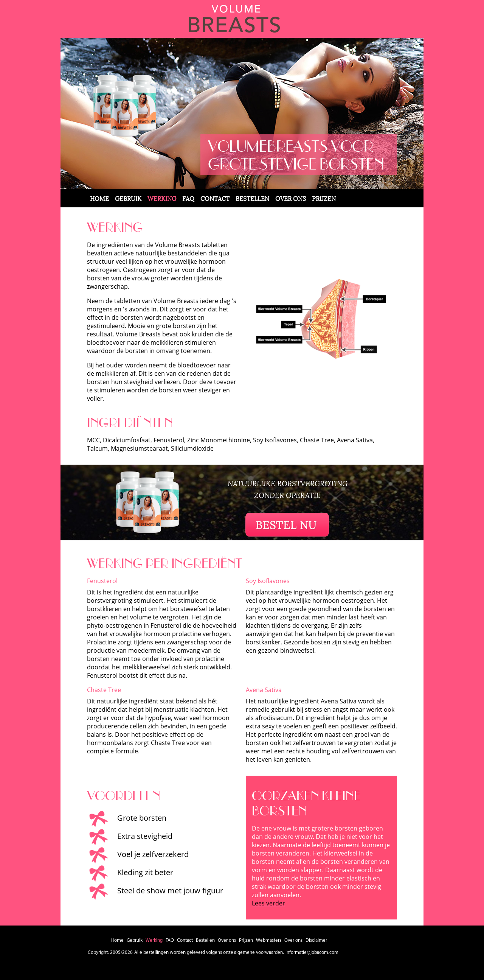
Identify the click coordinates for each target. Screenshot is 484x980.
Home (99, 198)
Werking (162, 198)
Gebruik (128, 198)
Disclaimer (316, 940)
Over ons (291, 198)
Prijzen (324, 198)
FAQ (188, 198)
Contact (215, 198)
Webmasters (269, 940)
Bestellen (252, 198)
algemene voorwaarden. (259, 953)
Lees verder (268, 903)
